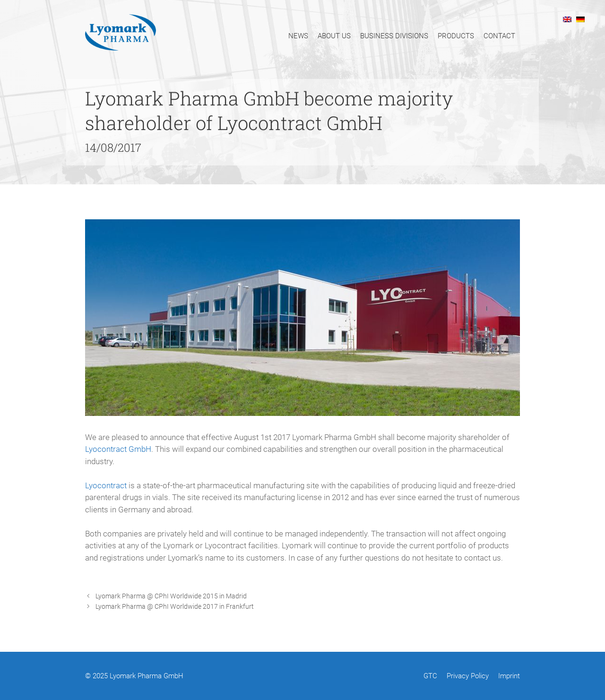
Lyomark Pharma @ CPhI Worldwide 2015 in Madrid (171, 596)
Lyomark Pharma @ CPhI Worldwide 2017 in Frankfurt (175, 607)
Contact (499, 36)
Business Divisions (394, 36)
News (298, 36)
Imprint (509, 676)
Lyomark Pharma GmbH (147, 676)
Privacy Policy (468, 676)
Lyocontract (106, 485)
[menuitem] (567, 19)
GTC (430, 676)
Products (456, 36)
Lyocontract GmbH (118, 449)
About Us (334, 36)
